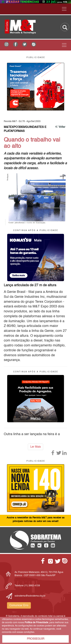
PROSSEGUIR (36, 639)
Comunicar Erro (19, 605)
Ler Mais (35, 447)
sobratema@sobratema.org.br (30, 596)
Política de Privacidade (36, 623)
